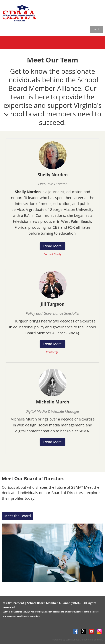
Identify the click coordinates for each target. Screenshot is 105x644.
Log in (96, 29)
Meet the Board (18, 516)
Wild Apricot (72, 640)
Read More (52, 246)
